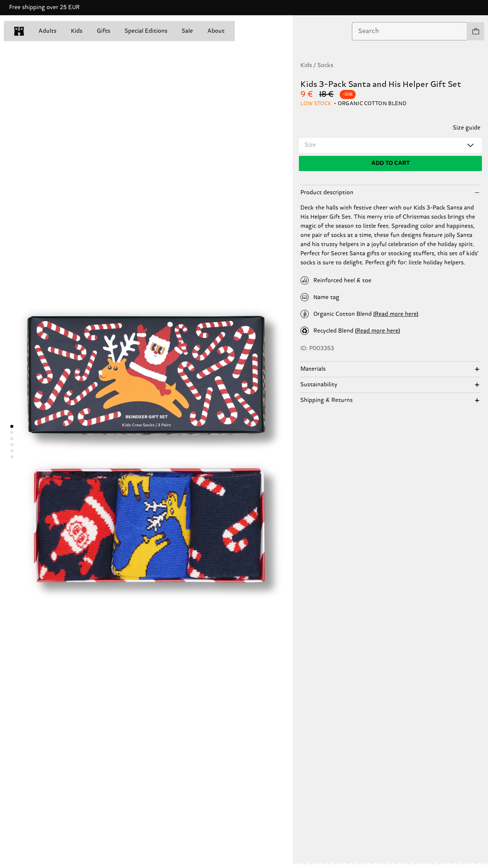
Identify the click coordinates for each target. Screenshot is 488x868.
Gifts (104, 31)
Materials (313, 369)
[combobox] (409, 31)
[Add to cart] (390, 163)
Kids (77, 31)
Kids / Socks (317, 65)
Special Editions (146, 31)
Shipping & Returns (327, 400)
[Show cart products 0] (475, 31)
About (216, 31)
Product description (327, 193)
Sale (187, 31)
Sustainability (319, 385)
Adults (47, 31)
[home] (19, 31)
